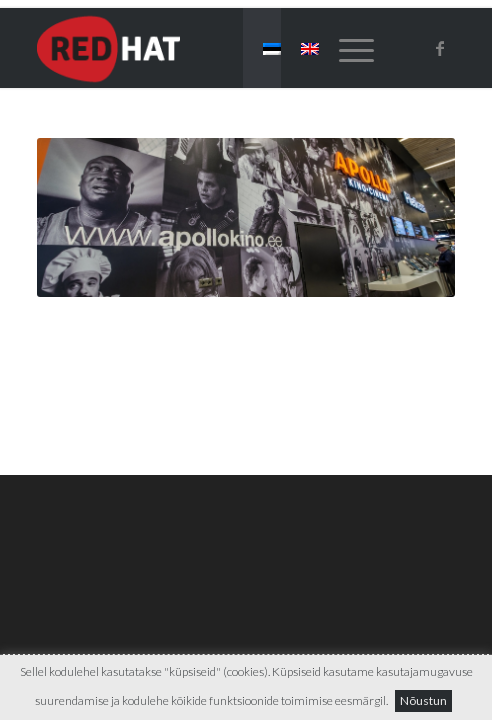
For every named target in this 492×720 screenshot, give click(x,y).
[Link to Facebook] (440, 48)
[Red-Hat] (204, 48)
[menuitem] (346, 48)
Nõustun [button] (423, 700)
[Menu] (346, 48)
